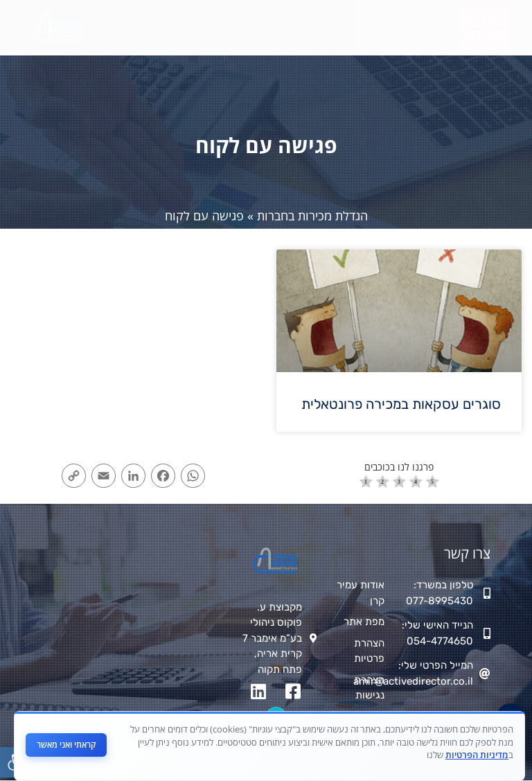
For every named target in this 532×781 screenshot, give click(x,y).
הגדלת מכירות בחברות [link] (312, 216)
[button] (278, 25)
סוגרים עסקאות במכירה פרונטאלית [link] (401, 404)
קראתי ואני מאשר (66, 745)
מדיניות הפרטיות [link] (477, 755)
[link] (485, 28)
